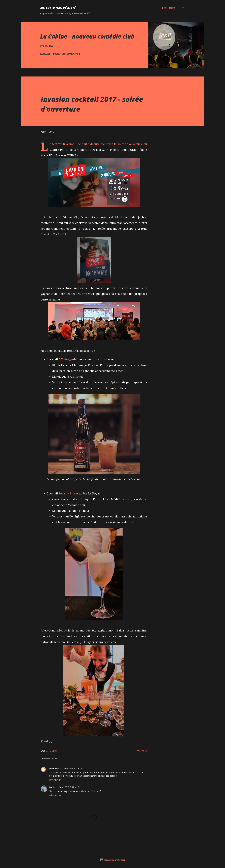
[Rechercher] (169, 8)
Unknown (54, 769)
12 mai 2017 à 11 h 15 (72, 769)
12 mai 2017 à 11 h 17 (68, 787)
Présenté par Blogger (113, 860)
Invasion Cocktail (75, 144)
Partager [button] (45, 54)
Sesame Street (68, 493)
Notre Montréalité (58, 8)
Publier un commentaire (67, 54)
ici (67, 234)
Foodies (53, 751)
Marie (52, 787)
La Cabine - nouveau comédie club (87, 36)
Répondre (55, 780)
